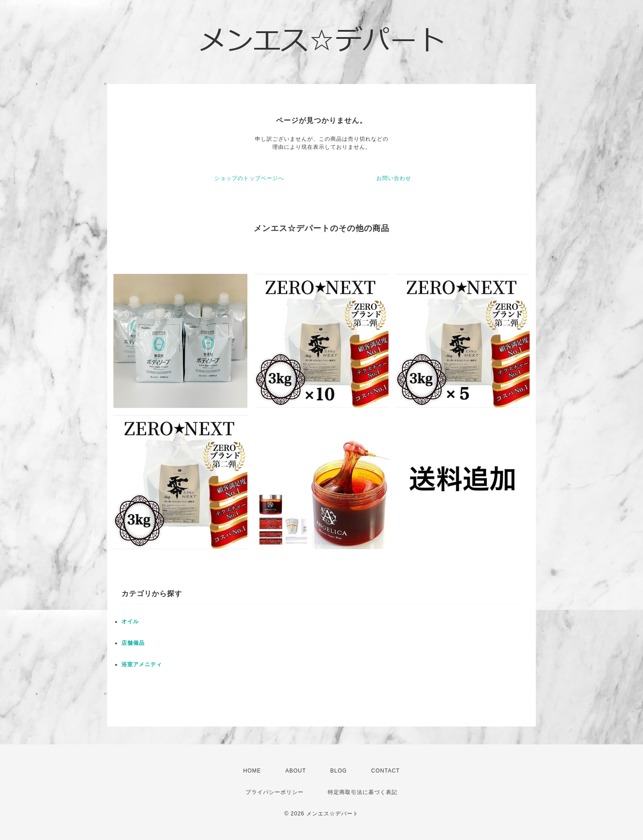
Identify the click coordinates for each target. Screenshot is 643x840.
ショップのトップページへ (249, 178)
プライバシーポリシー (275, 792)
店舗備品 (133, 643)
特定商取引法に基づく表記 (363, 792)
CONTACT (385, 771)
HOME (252, 771)
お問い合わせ (394, 178)
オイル (130, 622)
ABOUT (296, 771)
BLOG (339, 771)
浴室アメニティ (142, 664)
